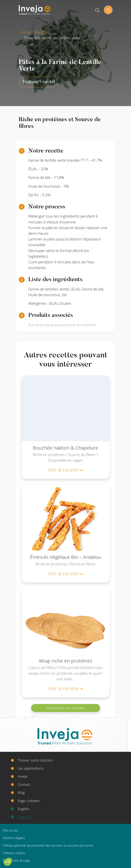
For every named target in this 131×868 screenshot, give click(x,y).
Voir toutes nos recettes (66, 708)
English (23, 809)
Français (25, 817)
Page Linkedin (29, 801)
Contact (24, 784)
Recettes (42, 32)
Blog (21, 792)
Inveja (23, 776)
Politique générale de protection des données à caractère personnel (48, 845)
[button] (8, 862)
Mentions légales (14, 838)
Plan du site (10, 830)
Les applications (31, 768)
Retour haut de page (16, 860)
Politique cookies (14, 853)
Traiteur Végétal (38, 82)
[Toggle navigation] (108, 10)
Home (25, 32)
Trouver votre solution (35, 760)
